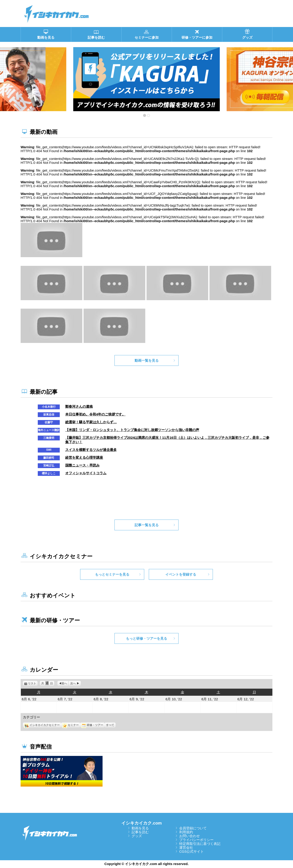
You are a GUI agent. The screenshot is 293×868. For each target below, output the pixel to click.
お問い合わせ (190, 836)
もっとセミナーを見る (112, 574)
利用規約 (186, 832)
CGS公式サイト (192, 851)
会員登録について (193, 828)
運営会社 (186, 848)
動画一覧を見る (147, 360)
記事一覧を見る (147, 525)
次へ (73, 683)
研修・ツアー (92, 725)
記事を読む (140, 832)
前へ (64, 683)
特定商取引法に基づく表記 (200, 844)
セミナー (71, 725)
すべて (110, 725)
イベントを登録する (181, 574)
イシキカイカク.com (142, 823)
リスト (33, 683)
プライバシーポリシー (196, 840)
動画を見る (140, 828)
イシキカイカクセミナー (42, 725)
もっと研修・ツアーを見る (146, 638)
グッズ (137, 836)
